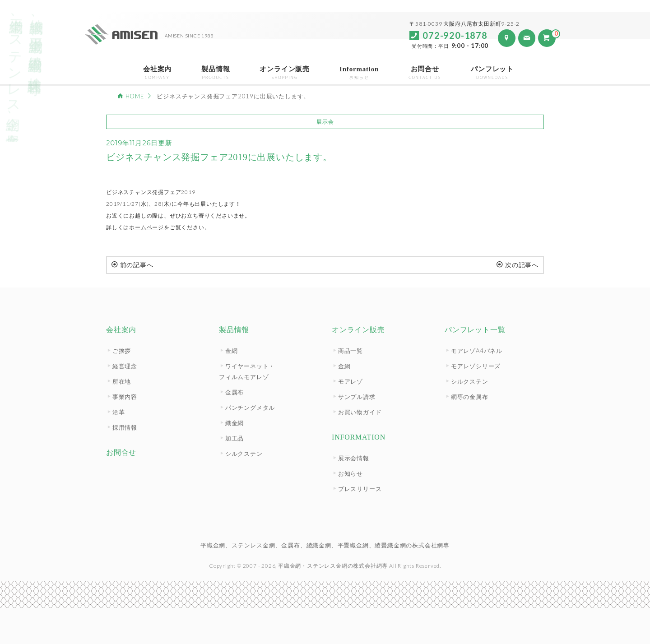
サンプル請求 (357, 397)
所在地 (122, 381)
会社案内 (157, 73)
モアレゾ (351, 381)
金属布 (234, 392)
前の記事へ (132, 265)
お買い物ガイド (360, 412)
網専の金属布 (470, 397)
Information (359, 73)
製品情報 (216, 73)
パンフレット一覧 (475, 330)
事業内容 (125, 397)
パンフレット (492, 73)
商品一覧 (351, 351)
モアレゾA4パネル (477, 351)
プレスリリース (360, 489)
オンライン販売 (285, 73)
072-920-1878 (455, 35)
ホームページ (146, 227)
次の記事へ (518, 265)
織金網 (234, 423)
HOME (135, 96)
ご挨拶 (122, 351)
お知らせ (351, 473)
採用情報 (125, 427)
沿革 (119, 412)
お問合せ (425, 73)
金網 (232, 351)
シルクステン (244, 454)
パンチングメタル (250, 408)
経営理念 (125, 366)
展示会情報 (354, 458)
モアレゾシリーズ (476, 366)
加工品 (234, 438)
